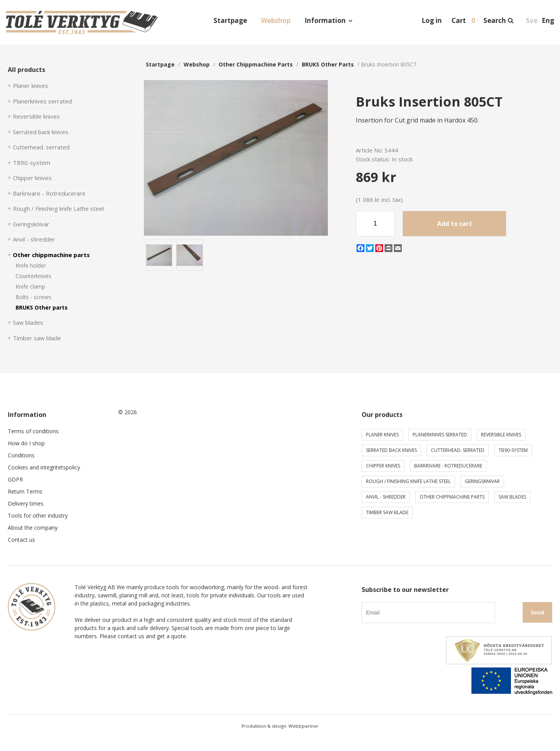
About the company (33, 528)
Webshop (276, 20)
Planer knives (31, 86)
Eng (548, 20)
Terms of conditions (33, 431)
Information (325, 20)
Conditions (21, 455)
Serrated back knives (41, 132)
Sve (532, 20)
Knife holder (31, 265)
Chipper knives (32, 178)
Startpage (230, 20)
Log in (432, 20)
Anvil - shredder (34, 239)
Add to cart (455, 224)
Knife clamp (30, 286)
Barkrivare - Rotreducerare (49, 193)
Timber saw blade (37, 338)
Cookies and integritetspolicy (44, 467)
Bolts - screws (33, 297)
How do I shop (26, 443)
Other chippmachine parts (51, 255)
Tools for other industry (38, 516)
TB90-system (31, 163)
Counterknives (33, 276)
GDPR (15, 479)
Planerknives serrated (42, 101)
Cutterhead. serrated (41, 147)
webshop (197, 64)
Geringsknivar (31, 224)
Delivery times (26, 503)
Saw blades (28, 322)
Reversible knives (36, 116)
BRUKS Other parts (42, 307)
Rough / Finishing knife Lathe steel (58, 208)
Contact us (21, 540)
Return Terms (25, 491)
